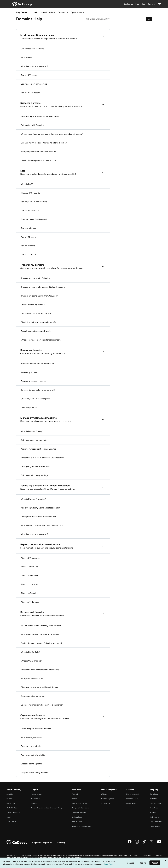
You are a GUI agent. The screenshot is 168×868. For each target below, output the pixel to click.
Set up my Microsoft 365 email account (38, 152)
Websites (153, 799)
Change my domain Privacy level (35, 466)
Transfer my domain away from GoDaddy (39, 296)
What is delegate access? (32, 737)
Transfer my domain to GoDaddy (35, 278)
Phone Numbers (156, 826)
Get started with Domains (32, 49)
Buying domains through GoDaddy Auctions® (42, 643)
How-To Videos (48, 12)
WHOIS (74, 799)
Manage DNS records (30, 193)
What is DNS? (27, 57)
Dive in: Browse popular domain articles (39, 160)
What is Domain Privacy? (32, 431)
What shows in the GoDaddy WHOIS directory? (42, 458)
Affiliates (104, 794)
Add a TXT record (29, 237)
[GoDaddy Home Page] (17, 842)
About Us (10, 794)
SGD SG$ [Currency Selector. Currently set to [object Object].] (62, 842)
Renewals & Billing (133, 799)
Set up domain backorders (33, 678)
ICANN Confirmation (79, 803)
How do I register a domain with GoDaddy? (40, 116)
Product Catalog (78, 822)
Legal (8, 817)
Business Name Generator (81, 826)
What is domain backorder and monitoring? (40, 670)
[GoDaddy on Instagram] (137, 843)
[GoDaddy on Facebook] (130, 843)
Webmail (75, 794)
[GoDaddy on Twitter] (152, 843)
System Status (77, 12)
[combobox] (116, 19)
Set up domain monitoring (33, 696)
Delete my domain (29, 407)
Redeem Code (77, 817)
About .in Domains (29, 584)
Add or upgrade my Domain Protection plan (40, 508)
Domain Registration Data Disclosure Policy (46, 808)
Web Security (155, 817)
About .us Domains (29, 593)
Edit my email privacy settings (34, 475)
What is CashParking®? (32, 661)
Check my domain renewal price (35, 399)
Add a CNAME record (30, 93)
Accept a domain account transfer (36, 331)
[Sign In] (152, 4)
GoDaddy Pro (105, 803)
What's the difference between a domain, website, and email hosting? (52, 134)
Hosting (153, 812)
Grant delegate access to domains (36, 728)
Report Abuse (36, 799)
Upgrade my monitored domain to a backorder (42, 705)
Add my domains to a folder (33, 755)
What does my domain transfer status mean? (41, 340)
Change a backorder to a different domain (40, 687)
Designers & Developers (80, 808)
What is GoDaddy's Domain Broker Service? (41, 634)
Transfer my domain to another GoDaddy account (43, 287)
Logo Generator (156, 822)
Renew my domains (30, 372)
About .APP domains (30, 602)
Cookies (159, 855)
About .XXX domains (30, 558)
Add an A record (28, 246)
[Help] (143, 4)
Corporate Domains (79, 812)
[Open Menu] (8, 4)
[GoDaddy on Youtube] (159, 843)
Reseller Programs (107, 799)
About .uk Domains (30, 575)
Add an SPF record (29, 75)
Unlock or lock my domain (33, 305)
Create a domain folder (31, 746)
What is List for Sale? (30, 652)
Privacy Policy (147, 855)
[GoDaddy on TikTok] (144, 843)
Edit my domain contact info (34, 440)
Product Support (37, 794)
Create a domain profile (31, 764)
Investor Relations (13, 812)
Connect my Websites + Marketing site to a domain (44, 143)
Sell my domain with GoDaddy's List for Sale (41, 626)
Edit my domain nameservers (34, 84)
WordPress (154, 808)
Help (36, 12)
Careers (9, 799)
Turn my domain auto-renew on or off (38, 390)
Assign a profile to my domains (35, 772)
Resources (34, 803)
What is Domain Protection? (34, 499)
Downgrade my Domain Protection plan (39, 517)
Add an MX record (29, 254)
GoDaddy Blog (12, 808)
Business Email (155, 803)
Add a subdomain (29, 228)
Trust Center (11, 822)
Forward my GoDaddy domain (34, 219)
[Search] (149, 19)
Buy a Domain (155, 794)
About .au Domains (29, 567)
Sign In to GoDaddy (133, 794)
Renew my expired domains (33, 381)
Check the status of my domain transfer (39, 322)
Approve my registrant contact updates (38, 449)
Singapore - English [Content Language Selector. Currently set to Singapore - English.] (42, 842)
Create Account (132, 803)
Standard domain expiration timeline (37, 363)
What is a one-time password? (34, 66)
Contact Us (63, 12)
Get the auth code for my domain (36, 313)
